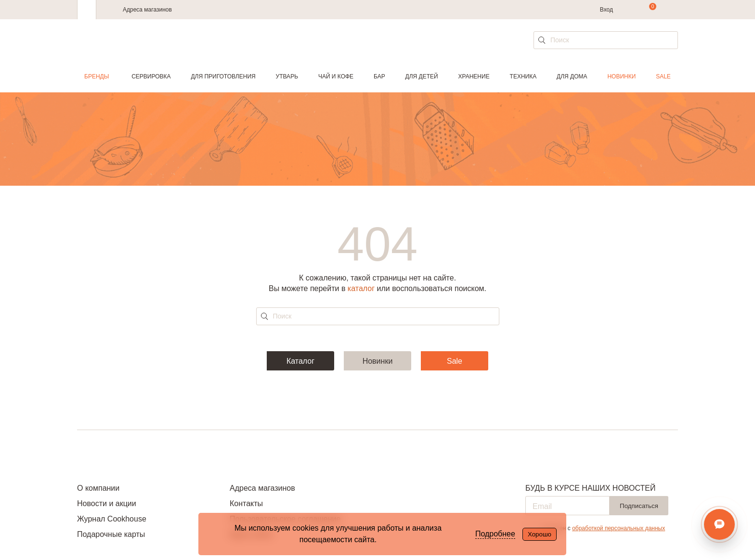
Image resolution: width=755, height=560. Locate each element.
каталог (361, 288)
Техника (523, 76)
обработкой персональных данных (618, 528)
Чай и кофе (336, 76)
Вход (606, 10)
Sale (663, 76)
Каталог (300, 361)
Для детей (422, 76)
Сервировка (151, 76)
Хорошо (540, 534)
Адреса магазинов (147, 10)
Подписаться (639, 506)
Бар (379, 76)
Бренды (97, 76)
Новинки (621, 76)
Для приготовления (223, 76)
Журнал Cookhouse (112, 519)
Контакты (246, 503)
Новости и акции (107, 503)
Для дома (572, 76)
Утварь (287, 76)
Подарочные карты (111, 534)
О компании (98, 488)
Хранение (474, 76)
